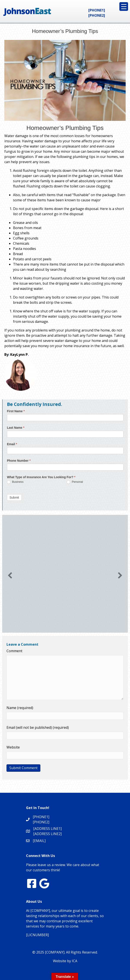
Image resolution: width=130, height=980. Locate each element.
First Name (16, 411)
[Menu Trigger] (124, 7)
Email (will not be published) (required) (38, 727)
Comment (14, 651)
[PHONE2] (97, 15)
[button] (10, 575)
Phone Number (19, 461)
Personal (75, 482)
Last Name (16, 428)
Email (12, 444)
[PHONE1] (97, 10)
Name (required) (20, 708)
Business (15, 482)
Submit (14, 497)
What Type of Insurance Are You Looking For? (41, 477)
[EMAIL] (39, 841)
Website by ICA (65, 961)
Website (13, 747)
